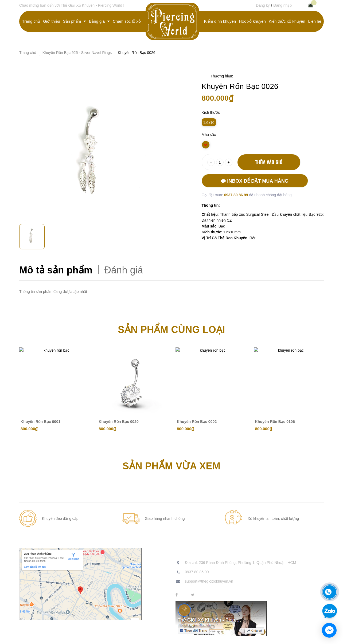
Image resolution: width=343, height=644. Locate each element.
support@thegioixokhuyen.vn (209, 581)
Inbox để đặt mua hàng (255, 181)
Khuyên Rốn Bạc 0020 (119, 422)
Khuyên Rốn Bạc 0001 (40, 422)
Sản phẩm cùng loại (171, 330)
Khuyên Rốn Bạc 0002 (197, 422)
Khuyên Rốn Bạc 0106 (275, 422)
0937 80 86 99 (237, 195)
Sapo (134, 636)
